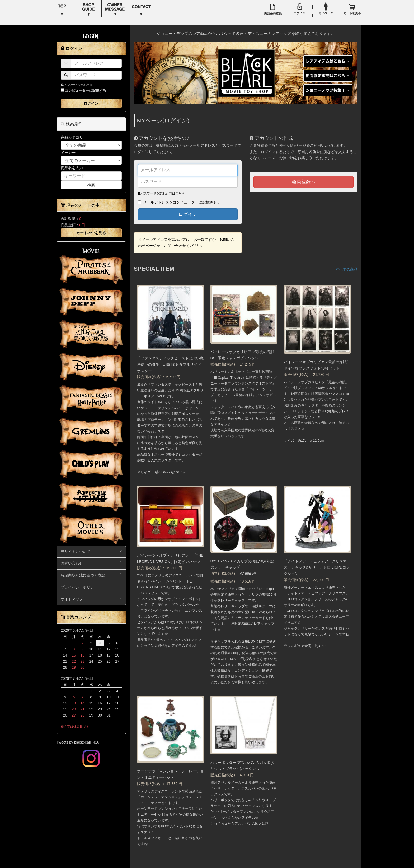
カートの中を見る (91, 233)
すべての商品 (346, 269)
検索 (91, 185)
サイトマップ (91, 599)
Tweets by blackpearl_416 (78, 742)
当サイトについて (91, 551)
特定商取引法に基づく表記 (91, 575)
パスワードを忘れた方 (77, 85)
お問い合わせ (91, 563)
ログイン (188, 214)
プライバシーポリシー (91, 587)
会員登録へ (304, 182)
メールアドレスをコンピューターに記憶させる (182, 202)
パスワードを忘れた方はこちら (161, 193)
